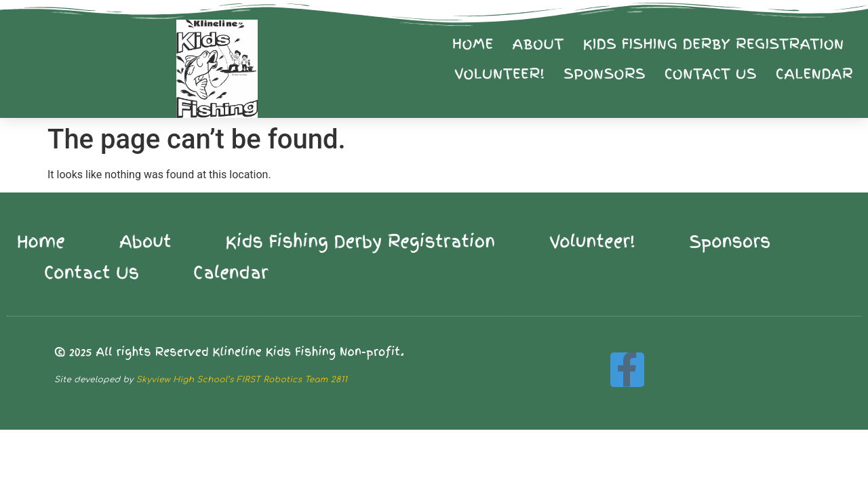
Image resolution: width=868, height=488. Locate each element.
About (538, 44)
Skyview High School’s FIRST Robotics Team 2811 (242, 380)
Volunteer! (499, 74)
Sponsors (604, 74)
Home (473, 44)
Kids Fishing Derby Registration (714, 44)
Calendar (814, 74)
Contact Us (711, 74)
